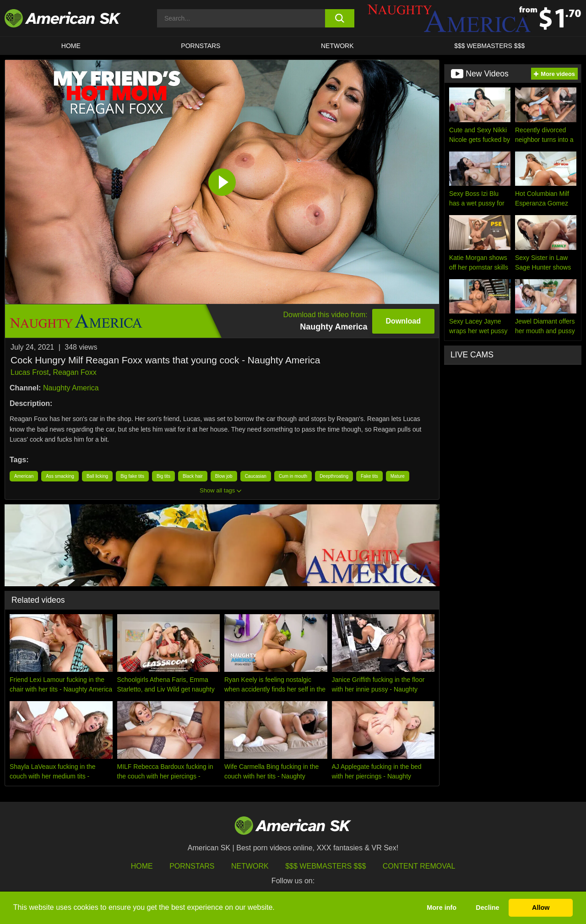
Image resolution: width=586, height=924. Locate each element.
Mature (398, 476)
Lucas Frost (30, 372)
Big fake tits (132, 476)
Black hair (193, 476)
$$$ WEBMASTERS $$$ (489, 46)
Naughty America (71, 388)
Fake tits (369, 476)
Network (337, 46)
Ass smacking (60, 476)
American (24, 476)
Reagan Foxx (74, 372)
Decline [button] (487, 908)
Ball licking (97, 476)
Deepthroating (334, 476)
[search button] (340, 18)
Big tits (163, 476)
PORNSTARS (201, 46)
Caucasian (256, 476)
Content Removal (419, 866)
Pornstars (192, 866)
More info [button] (442, 908)
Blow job (224, 476)
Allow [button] (541, 908)
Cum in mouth (293, 476)
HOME (71, 46)
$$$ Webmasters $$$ (326, 866)
